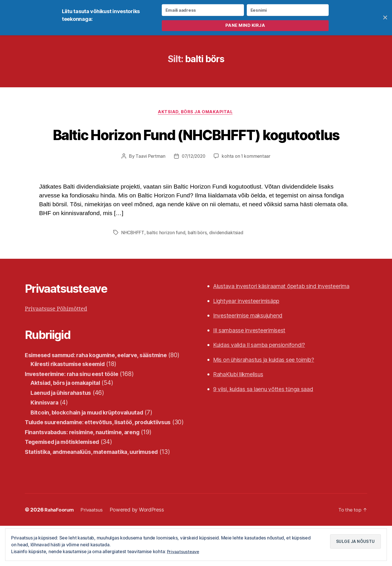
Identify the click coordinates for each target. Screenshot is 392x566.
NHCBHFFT (133, 255)
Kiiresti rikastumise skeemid (71, 395)
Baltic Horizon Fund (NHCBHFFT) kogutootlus (196, 145)
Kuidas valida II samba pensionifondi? (265, 367)
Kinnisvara (46, 433)
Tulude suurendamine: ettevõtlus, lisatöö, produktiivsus (104, 453)
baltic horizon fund (166, 255)
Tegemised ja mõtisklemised (66, 482)
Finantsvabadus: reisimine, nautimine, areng (87, 472)
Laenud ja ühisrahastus (64, 424)
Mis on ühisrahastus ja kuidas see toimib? (271, 382)
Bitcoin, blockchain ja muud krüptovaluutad (92, 443)
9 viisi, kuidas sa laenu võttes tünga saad (270, 411)
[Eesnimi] (288, 10)
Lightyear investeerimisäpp (251, 323)
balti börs (198, 255)
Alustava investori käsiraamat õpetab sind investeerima (289, 308)
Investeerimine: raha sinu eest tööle (76, 405)
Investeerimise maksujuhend (253, 338)
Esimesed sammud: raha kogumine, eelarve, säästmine (103, 377)
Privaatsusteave (184, 551)
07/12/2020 (193, 178)
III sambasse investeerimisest (254, 352)
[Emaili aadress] (203, 10)
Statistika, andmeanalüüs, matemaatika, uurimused (98, 492)
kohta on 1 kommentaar (247, 178)
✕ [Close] (385, 18)
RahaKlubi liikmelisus (242, 396)
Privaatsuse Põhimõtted (59, 331)
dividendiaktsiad (227, 255)
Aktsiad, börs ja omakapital (196, 113)
